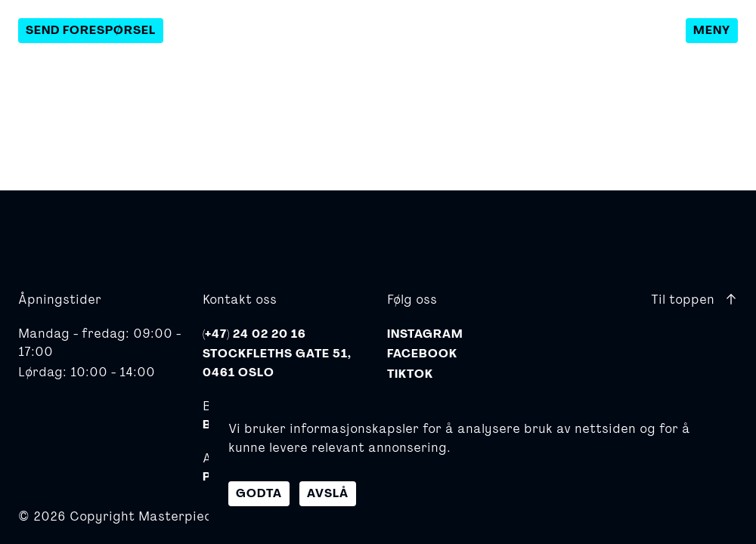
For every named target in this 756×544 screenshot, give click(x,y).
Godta (259, 493)
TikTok (410, 374)
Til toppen (694, 299)
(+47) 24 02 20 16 (254, 334)
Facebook (422, 354)
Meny (712, 30)
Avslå (328, 493)
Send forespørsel (91, 30)
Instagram (425, 334)
